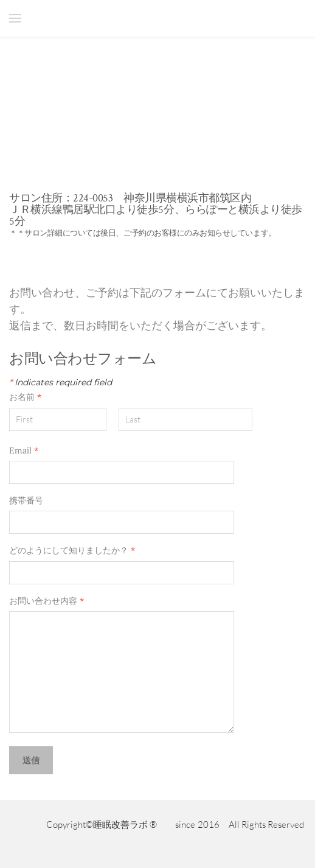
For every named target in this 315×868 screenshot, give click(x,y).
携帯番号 (26, 500)
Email (24, 450)
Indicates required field (61, 382)
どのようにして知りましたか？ (78, 551)
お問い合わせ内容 (47, 601)
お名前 (31, 397)
